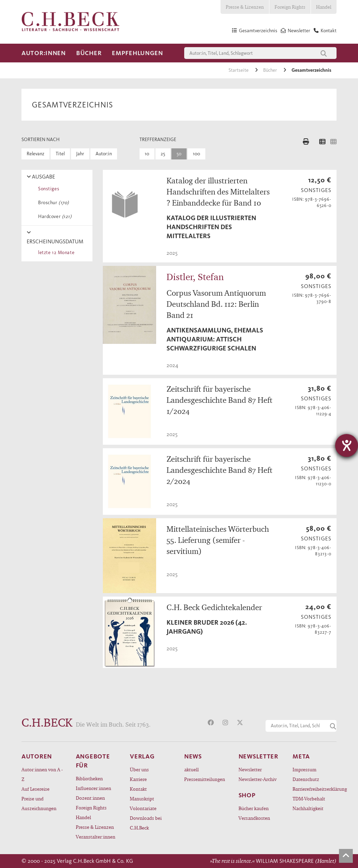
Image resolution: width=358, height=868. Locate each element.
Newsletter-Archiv (258, 779)
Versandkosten (254, 818)
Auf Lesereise (35, 789)
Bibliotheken (89, 778)
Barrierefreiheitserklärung (315, 789)
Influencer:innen (93, 788)
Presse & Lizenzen (245, 7)
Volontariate (143, 808)
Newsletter (250, 769)
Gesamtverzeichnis (311, 70)
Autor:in (104, 154)
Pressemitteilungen (205, 779)
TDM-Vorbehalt (309, 798)
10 (147, 154)
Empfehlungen (137, 53)
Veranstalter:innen (96, 837)
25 (163, 154)
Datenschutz (306, 779)
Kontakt (138, 789)
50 (179, 154)
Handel (324, 7)
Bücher (89, 53)
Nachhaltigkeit (308, 808)
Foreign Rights (290, 7)
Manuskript (142, 798)
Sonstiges (47, 189)
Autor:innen (44, 53)
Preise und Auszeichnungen (39, 803)
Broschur (52, 203)
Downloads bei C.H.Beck (146, 823)
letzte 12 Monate (55, 253)
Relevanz (35, 154)
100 (196, 154)
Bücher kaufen (254, 808)
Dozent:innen (90, 798)
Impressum (305, 769)
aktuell (191, 769)
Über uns (139, 769)
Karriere (138, 779)
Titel (60, 154)
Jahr (80, 154)
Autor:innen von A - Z (42, 774)
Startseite (239, 70)
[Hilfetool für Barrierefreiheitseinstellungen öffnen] (347, 445)
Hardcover (54, 216)
